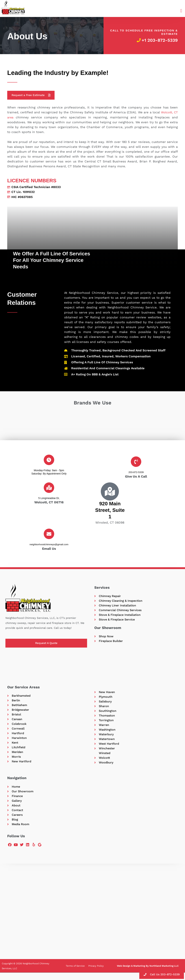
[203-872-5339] (136, 462)
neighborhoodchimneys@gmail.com (49, 545)
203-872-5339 (136, 472)
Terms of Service (75, 973)
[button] (181, 11)
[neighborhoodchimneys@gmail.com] (49, 534)
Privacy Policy (96, 973)
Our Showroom (108, 629)
